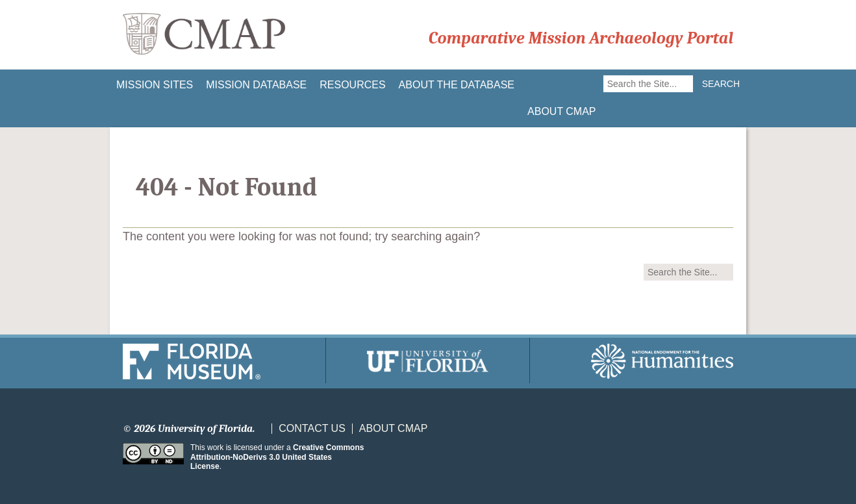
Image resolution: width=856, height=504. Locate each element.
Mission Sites (155, 85)
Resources (352, 85)
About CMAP (562, 111)
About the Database (457, 85)
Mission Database (256, 85)
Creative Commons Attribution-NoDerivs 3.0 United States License (277, 457)
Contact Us (312, 429)
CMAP (204, 35)
